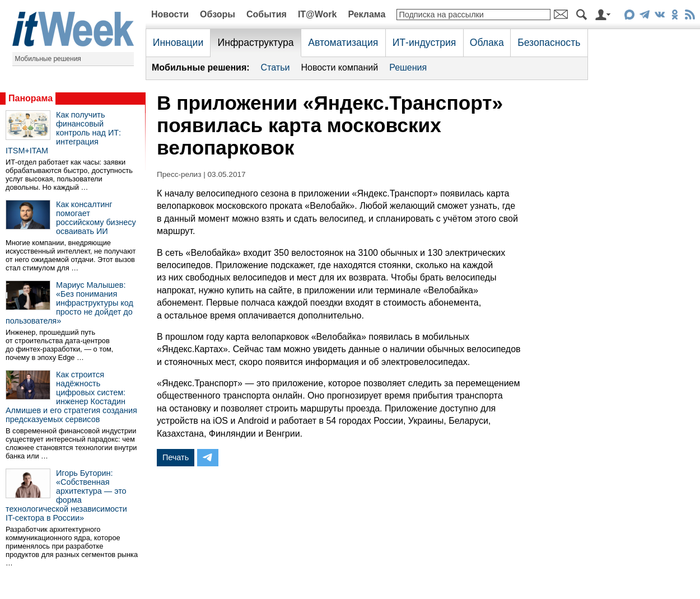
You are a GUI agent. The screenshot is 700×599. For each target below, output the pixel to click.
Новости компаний (339, 67)
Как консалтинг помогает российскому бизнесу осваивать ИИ (96, 218)
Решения (408, 67)
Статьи (276, 67)
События (267, 14)
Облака (487, 43)
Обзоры (218, 14)
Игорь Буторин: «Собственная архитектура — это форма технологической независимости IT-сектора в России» (66, 495)
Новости (170, 14)
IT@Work (318, 14)
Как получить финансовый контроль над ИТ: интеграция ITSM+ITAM (63, 133)
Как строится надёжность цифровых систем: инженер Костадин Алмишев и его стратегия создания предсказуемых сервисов (71, 397)
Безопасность (549, 43)
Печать (176, 457)
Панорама (31, 98)
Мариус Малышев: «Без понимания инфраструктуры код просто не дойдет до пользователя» (69, 303)
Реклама (367, 14)
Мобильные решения (48, 59)
